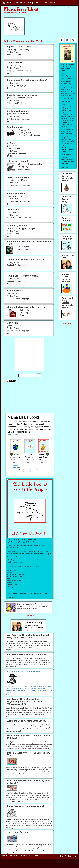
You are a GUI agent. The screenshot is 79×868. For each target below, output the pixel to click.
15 (25, 472)
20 (34, 472)
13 (21, 472)
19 (32, 472)
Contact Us (13, 862)
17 (28, 472)
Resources (34, 862)
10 (35, 469)
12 (20, 472)
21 (35, 472)
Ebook (13, 462)
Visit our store (13, 435)
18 (30, 472)
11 (37, 469)
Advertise (23, 862)
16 (27, 472)
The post (8, 695)
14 (23, 472)
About (4, 862)
